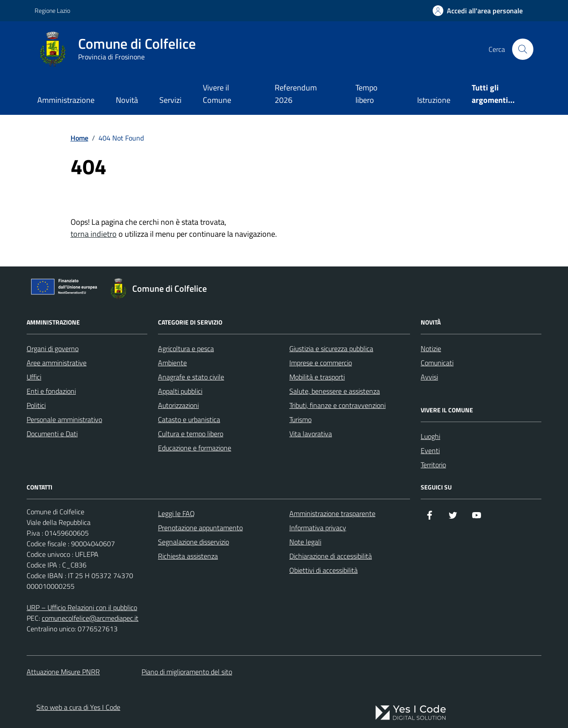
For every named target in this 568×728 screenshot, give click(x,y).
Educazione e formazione (195, 448)
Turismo (300, 419)
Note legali (305, 542)
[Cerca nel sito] (523, 49)
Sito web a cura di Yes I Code (78, 707)
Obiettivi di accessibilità (323, 570)
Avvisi (429, 377)
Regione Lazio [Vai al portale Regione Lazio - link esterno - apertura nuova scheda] (52, 10)
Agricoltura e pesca (186, 348)
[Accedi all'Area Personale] (478, 11)
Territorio (433, 465)
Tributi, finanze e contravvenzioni (337, 405)
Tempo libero (367, 94)
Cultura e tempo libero (191, 434)
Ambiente (172, 363)
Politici (36, 405)
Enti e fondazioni (51, 391)
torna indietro (94, 234)
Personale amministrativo (64, 419)
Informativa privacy (318, 528)
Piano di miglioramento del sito (187, 672)
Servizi (170, 100)
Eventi (430, 450)
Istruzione (434, 100)
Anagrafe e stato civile (191, 377)
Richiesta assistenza (188, 556)
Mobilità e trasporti (317, 377)
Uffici (34, 377)
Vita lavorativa (311, 434)
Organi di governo (53, 348)
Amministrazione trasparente (332, 513)
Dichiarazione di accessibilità (331, 556)
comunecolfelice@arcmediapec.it (90, 618)
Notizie (431, 348)
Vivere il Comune (217, 94)
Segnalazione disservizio (193, 542)
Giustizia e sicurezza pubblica (331, 348)
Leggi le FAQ (176, 513)
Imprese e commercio (321, 363)
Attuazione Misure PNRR (63, 672)
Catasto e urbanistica (189, 419)
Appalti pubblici (180, 391)
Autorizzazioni (178, 405)
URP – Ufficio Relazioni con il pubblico (82, 607)
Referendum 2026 (296, 94)
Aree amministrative (57, 363)
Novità (127, 100)
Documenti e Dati (52, 434)
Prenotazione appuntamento (200, 528)
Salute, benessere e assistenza (335, 391)
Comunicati (437, 363)
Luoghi (430, 436)
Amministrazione (66, 100)
